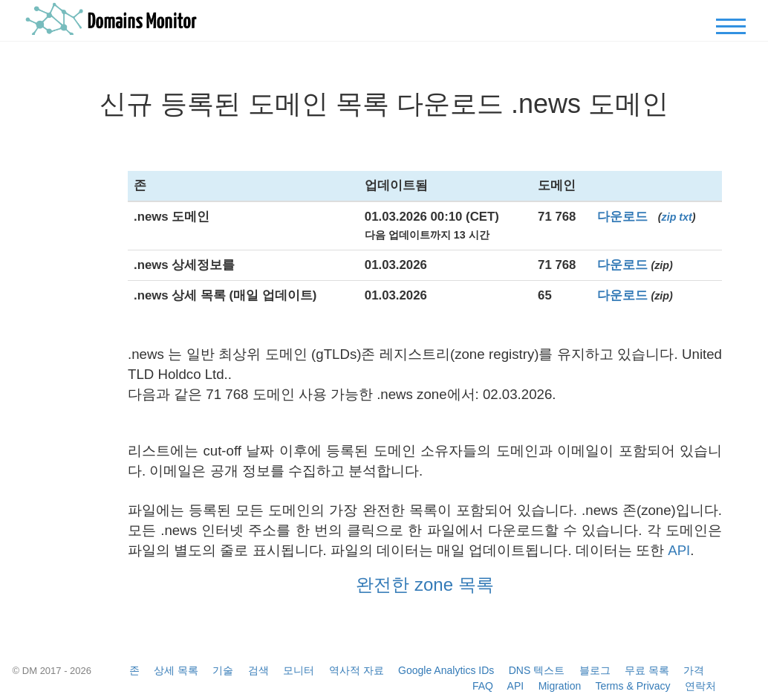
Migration (560, 686)
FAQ (483, 686)
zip (669, 217)
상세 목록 (176, 670)
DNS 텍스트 (537, 670)
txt (685, 217)
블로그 (595, 670)
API (679, 550)
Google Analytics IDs (446, 670)
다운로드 (622, 217)
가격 (694, 670)
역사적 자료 (357, 670)
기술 (223, 670)
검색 (258, 670)
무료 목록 (647, 670)
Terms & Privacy (632, 686)
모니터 (299, 670)
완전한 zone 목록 (424, 584)
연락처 (700, 686)
